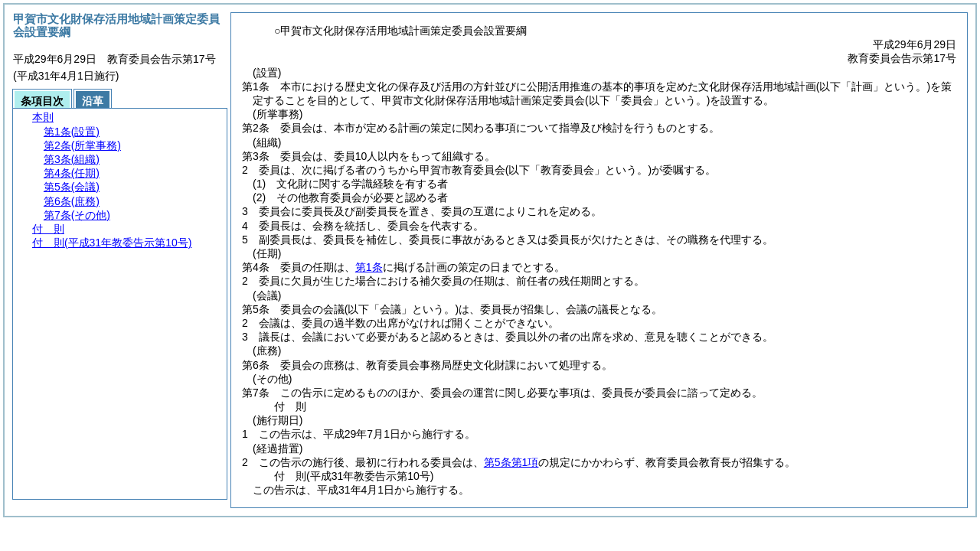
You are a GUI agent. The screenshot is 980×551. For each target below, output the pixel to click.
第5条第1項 (511, 462)
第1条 (369, 267)
